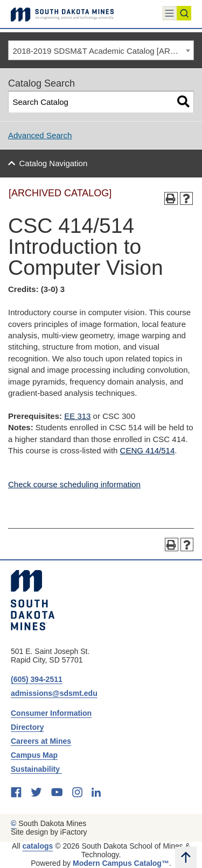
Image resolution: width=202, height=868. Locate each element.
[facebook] (16, 792)
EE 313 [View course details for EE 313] (77, 416)
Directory (27, 727)
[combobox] (101, 51)
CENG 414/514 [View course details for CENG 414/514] (148, 450)
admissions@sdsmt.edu (54, 693)
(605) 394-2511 (37, 679)
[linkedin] (96, 792)
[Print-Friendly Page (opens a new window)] (171, 199)
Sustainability (36, 769)
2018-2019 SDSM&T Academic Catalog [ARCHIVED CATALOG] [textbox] (103, 51)
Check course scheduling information (74, 484)
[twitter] (36, 792)
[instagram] (77, 792)
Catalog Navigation (54, 163)
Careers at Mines (41, 741)
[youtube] (57, 792)
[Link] (62, 14)
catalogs (37, 846)
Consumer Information (51, 713)
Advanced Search (40, 135)
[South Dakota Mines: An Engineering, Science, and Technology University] (33, 600)
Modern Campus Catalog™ (121, 863)
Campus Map (34, 755)
